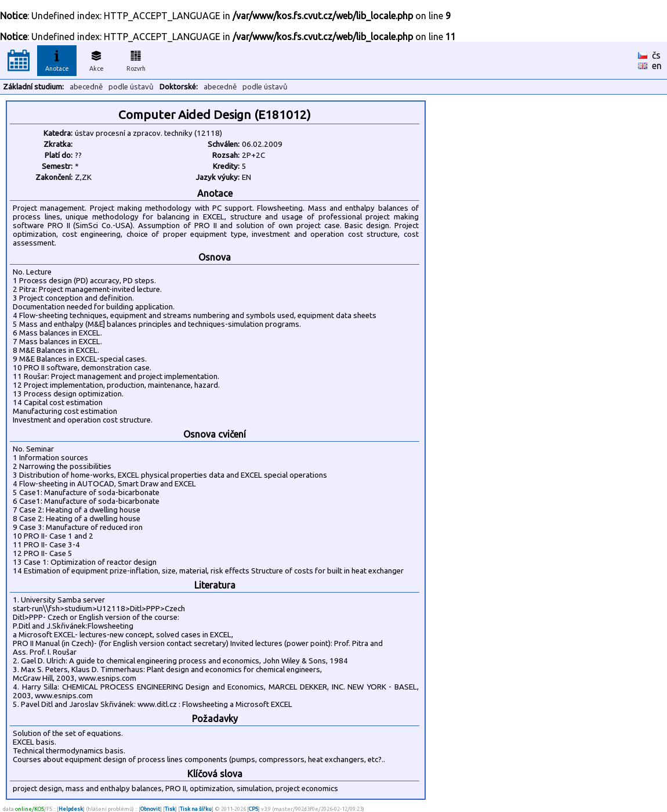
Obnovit (150, 809)
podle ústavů (131, 87)
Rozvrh (136, 59)
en (657, 66)
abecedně (86, 87)
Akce (96, 59)
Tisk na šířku (196, 809)
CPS (253, 809)
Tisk (170, 809)
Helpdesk (71, 809)
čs (656, 55)
